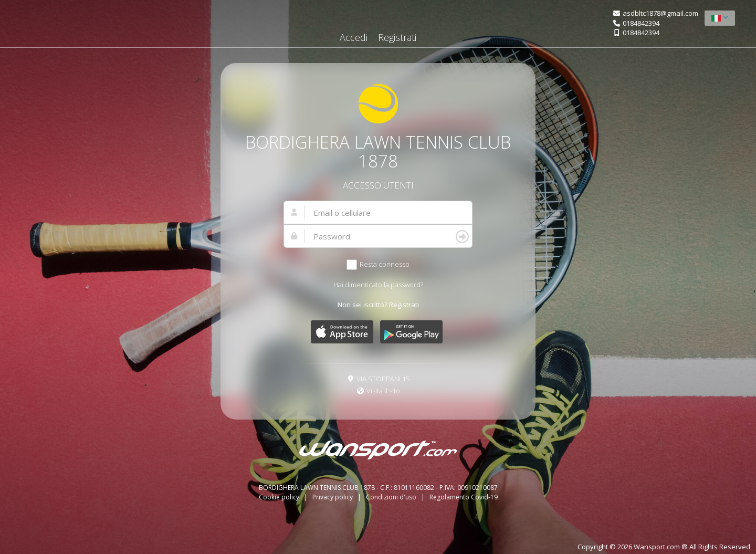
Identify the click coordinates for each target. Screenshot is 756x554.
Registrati (397, 37)
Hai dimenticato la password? (378, 285)
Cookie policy (280, 497)
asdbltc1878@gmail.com (660, 13)
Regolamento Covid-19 (464, 497)
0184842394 (641, 23)
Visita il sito (383, 391)
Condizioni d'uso (392, 497)
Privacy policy (333, 497)
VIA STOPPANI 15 (383, 379)
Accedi (354, 37)
